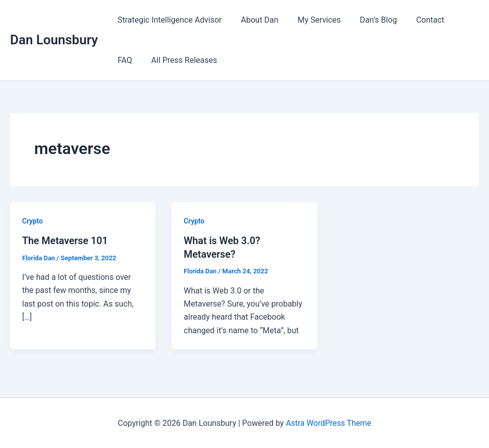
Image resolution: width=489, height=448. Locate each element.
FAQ (454, 20)
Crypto (33, 221)
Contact (417, 20)
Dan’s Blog (368, 20)
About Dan (255, 20)
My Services (311, 20)
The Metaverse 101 (66, 241)
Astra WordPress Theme (329, 423)
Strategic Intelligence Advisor (168, 20)
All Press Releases (149, 60)
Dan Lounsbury (54, 40)
